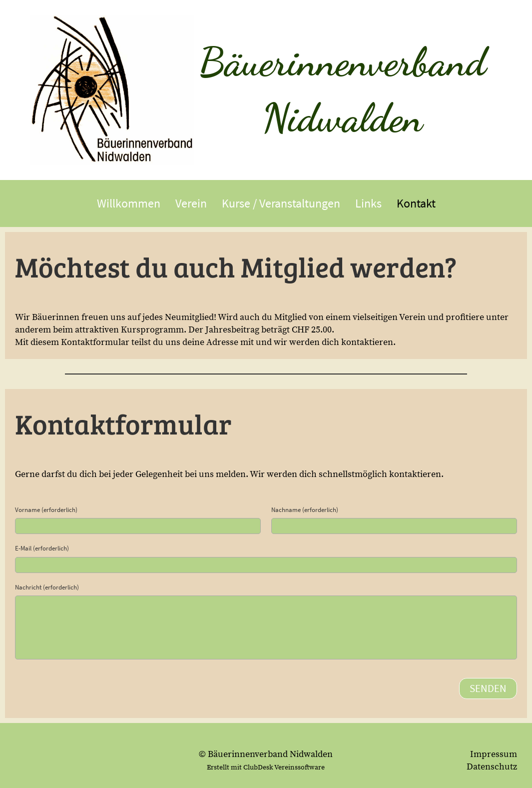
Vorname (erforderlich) (46, 510)
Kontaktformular (96, 342)
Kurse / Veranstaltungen (281, 203)
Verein (191, 203)
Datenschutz (492, 767)
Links (368, 203)
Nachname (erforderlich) (305, 510)
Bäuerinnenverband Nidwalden (342, 89)
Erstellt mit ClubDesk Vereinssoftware (266, 767)
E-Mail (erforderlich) (42, 548)
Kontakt (416, 203)
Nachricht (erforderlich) (47, 587)
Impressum (494, 754)
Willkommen (129, 203)
